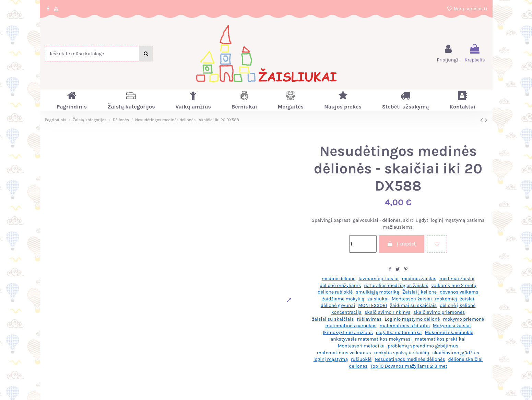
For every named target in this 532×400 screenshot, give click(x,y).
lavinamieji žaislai (379, 279)
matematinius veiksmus (344, 353)
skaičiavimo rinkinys (388, 312)
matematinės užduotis (405, 326)
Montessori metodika (361, 346)
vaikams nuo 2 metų (454, 285)
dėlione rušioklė (335, 292)
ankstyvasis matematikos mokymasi (371, 339)
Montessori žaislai (412, 299)
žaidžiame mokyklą (343, 299)
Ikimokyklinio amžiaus (348, 333)
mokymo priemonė (463, 319)
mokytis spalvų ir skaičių (402, 353)
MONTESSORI (373, 305)
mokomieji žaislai (454, 299)
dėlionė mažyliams (340, 285)
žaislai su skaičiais (333, 319)
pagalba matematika (399, 333)
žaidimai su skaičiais (413, 305)
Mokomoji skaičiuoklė (449, 333)
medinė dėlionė (339, 279)
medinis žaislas (419, 279)
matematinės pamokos (351, 326)
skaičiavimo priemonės (439, 312)
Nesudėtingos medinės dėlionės (410, 359)
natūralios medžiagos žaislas (396, 285)
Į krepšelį (402, 244)
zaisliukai (378, 299)
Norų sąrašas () (467, 9)
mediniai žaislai (457, 279)
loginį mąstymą (331, 359)
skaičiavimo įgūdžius (456, 353)
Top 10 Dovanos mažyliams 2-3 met (409, 366)
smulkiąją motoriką (377, 292)
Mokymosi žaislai (452, 326)
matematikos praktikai (440, 339)
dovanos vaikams (459, 292)
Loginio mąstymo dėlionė (412, 319)
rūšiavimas (369, 319)
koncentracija (346, 312)
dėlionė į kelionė (458, 305)
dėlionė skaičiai (466, 359)
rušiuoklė (361, 359)
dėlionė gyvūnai (338, 305)
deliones (358, 366)
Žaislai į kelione (420, 292)
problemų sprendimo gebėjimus (423, 346)
